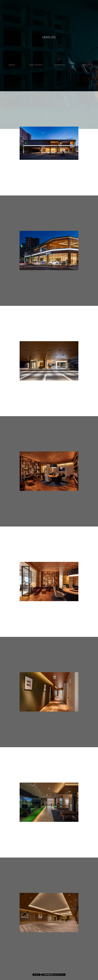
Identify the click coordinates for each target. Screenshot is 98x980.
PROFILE (12, 65)
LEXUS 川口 (49, 37)
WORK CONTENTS (36, 65)
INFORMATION (60, 65)
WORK (84, 65)
